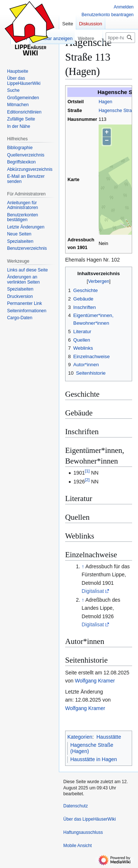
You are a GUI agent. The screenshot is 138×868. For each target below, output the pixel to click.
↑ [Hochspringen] (83, 566)
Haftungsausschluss (83, 832)
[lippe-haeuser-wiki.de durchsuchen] (120, 38)
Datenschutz (76, 806)
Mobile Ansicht (77, 846)
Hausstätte (109, 737)
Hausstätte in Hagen (94, 759)
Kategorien (80, 737)
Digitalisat (93, 591)
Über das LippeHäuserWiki (90, 819)
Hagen (105, 102)
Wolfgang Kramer (95, 681)
